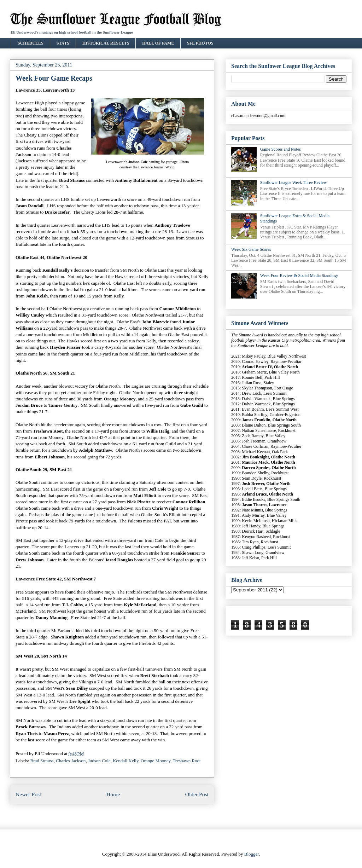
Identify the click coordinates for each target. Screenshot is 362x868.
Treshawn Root (186, 761)
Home (113, 794)
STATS (63, 43)
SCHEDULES (31, 43)
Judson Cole (99, 761)
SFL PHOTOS (200, 43)
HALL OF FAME (158, 43)
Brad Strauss (42, 761)
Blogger (252, 854)
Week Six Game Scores (251, 249)
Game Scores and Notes (281, 149)
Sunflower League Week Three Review (294, 183)
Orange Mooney (156, 761)
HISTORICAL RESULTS (106, 43)
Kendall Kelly (125, 761)
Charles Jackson (71, 761)
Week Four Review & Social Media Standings (299, 276)
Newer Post (28, 794)
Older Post (197, 794)
